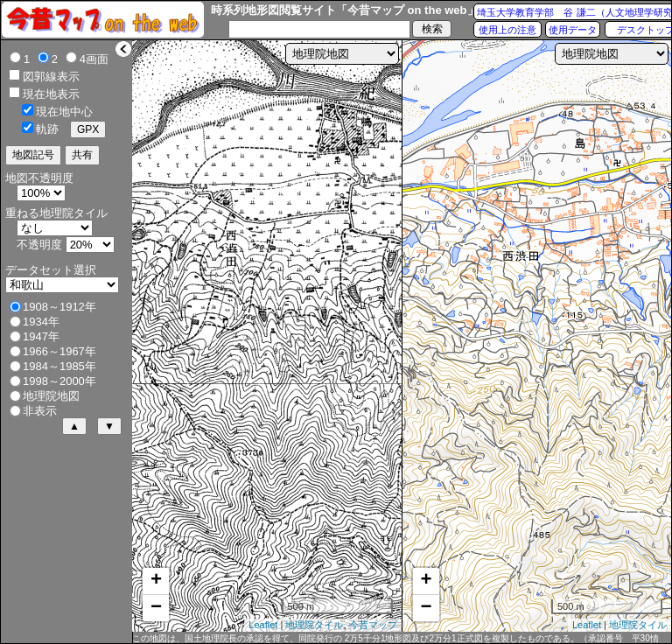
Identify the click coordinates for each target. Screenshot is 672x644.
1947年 (41, 336)
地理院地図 (51, 396)
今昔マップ (373, 625)
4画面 (94, 59)
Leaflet (263, 625)
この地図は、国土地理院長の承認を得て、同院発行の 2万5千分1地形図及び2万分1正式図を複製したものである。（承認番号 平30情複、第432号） (395, 639)
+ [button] (156, 581)
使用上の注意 (507, 30)
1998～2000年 (59, 381)
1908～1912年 (59, 307)
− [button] (156, 608)
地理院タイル (314, 625)
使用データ (573, 30)
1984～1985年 (59, 366)
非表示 (40, 411)
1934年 (41, 322)
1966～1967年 (59, 351)
